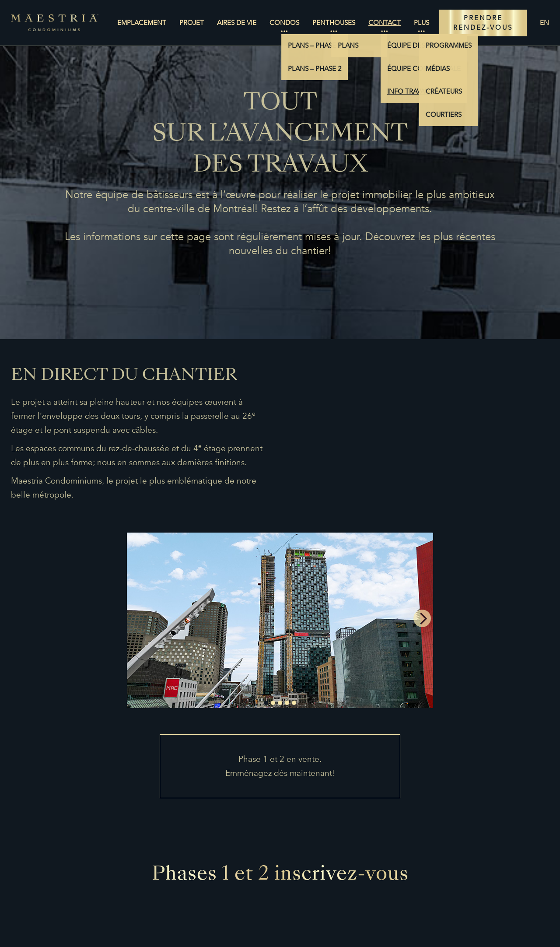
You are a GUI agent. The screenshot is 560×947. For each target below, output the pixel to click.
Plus (422, 23)
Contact (385, 23)
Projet (192, 23)
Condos (284, 23)
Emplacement (142, 23)
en (544, 23)
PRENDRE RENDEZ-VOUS (483, 23)
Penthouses (334, 23)
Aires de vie (237, 23)
